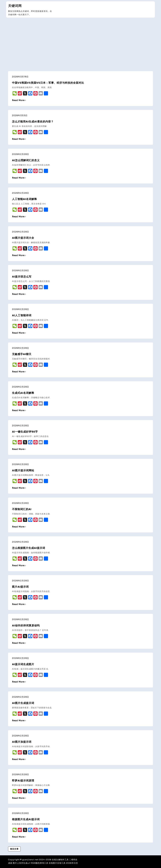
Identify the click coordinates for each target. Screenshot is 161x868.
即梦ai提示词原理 (23, 781)
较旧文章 (14, 849)
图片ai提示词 (20, 587)
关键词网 (15, 6)
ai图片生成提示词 (23, 703)
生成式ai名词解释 (23, 393)
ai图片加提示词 (22, 742)
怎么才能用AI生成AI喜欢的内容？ (33, 122)
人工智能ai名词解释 (24, 199)
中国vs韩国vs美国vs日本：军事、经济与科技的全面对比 (48, 83)
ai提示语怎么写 (22, 277)
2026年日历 (72, 863)
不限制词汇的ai (22, 509)
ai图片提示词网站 (23, 470)
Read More (19, 100)
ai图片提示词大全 (23, 238)
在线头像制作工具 (60, 860)
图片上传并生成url (22, 863)
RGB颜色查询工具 (40, 863)
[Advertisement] (80, 39)
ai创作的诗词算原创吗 (26, 625)
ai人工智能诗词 (22, 315)
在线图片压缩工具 (57, 863)
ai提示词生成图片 (23, 664)
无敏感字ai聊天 (22, 354)
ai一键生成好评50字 (25, 432)
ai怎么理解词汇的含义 (26, 160)
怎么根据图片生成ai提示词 (29, 548)
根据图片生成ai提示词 (26, 819)
